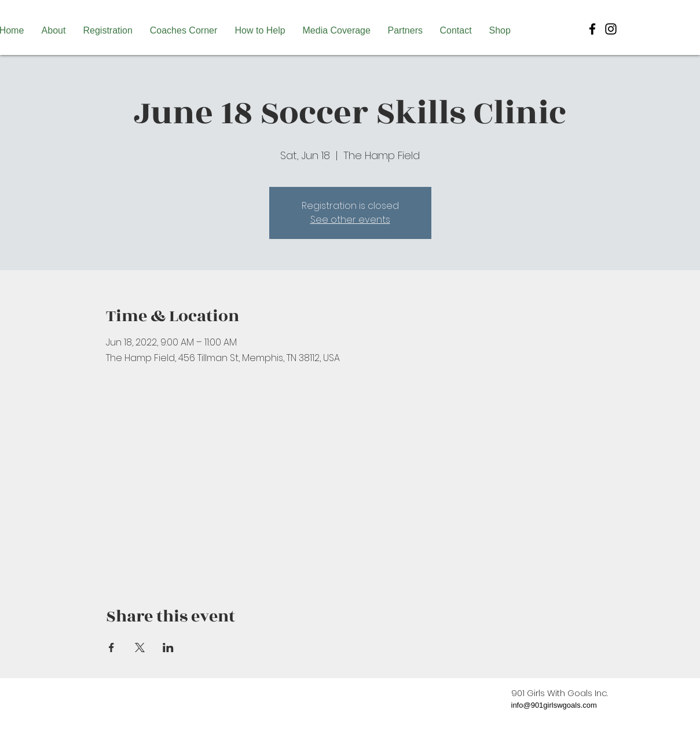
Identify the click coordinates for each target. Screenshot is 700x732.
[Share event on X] (140, 648)
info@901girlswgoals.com (554, 705)
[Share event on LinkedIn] (168, 648)
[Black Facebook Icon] (592, 29)
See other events (350, 220)
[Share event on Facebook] (111, 648)
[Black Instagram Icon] (611, 29)
